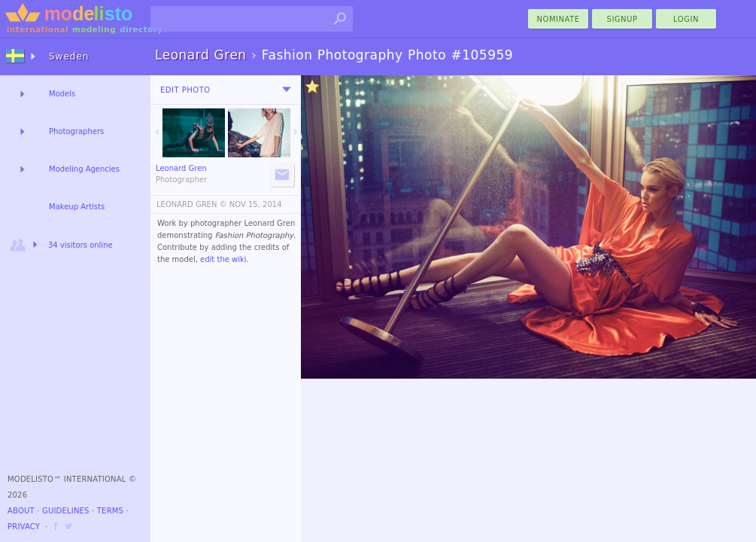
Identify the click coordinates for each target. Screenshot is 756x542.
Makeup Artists (77, 207)
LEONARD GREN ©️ (192, 204)
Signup (622, 19)
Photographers (76, 131)
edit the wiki (223, 259)
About (21, 511)
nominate (559, 19)
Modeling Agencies (84, 169)
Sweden (69, 56)
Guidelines (66, 511)
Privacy (24, 527)
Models (62, 94)
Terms (110, 511)
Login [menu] (686, 19)
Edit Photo (185, 90)
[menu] (287, 90)
